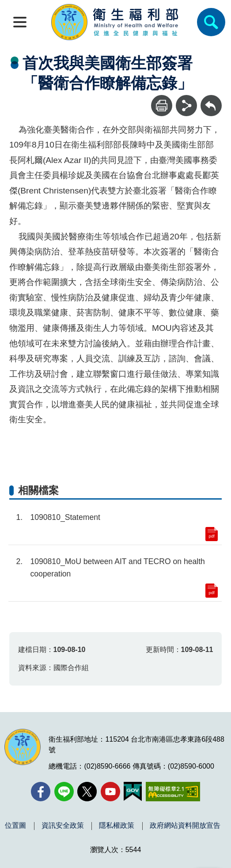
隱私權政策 (117, 826)
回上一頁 (211, 99)
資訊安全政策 (63, 826)
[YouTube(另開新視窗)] (110, 792)
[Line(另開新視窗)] (64, 792)
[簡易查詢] (211, 22)
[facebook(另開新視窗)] (41, 792)
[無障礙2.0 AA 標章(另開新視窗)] (173, 792)
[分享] (186, 106)
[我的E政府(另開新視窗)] (133, 792)
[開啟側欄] (20, 22)
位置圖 (15, 826)
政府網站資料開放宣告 (185, 826)
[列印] (162, 106)
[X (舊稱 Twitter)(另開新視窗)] (87, 792)
